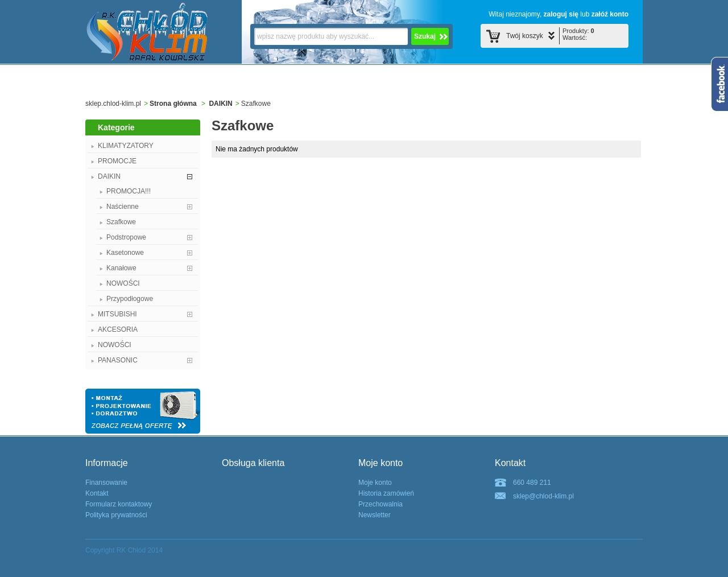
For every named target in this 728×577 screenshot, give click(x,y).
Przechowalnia (380, 504)
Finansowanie (106, 483)
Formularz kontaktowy (119, 504)
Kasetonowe (125, 253)
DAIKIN (220, 104)
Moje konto (375, 483)
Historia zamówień (386, 493)
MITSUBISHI (117, 314)
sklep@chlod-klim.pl (543, 496)
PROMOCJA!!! (129, 191)
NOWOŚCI (123, 283)
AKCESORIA (118, 329)
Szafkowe (121, 222)
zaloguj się (561, 14)
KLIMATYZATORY (126, 146)
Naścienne (123, 207)
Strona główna (173, 104)
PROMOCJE (117, 161)
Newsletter (375, 515)
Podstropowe (126, 237)
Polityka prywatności (116, 515)
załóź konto (610, 14)
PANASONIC (118, 360)
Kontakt (97, 493)
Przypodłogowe (130, 299)
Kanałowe (121, 268)
